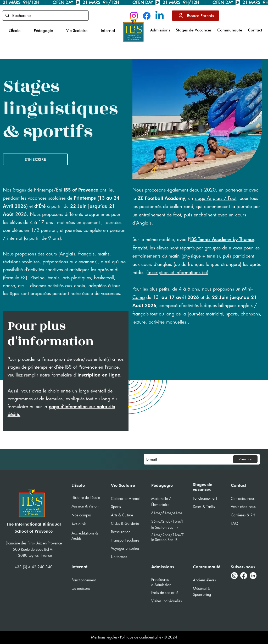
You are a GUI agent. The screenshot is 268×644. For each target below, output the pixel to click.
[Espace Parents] (196, 16)
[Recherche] (45, 16)
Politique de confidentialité (141, 637)
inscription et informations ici (177, 272)
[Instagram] (134, 16)
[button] (14, 31)
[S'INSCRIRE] (35, 159)
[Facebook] (147, 16)
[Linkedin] (160, 16)
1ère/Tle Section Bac (167, 537)
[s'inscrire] (245, 459)
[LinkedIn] (253, 576)
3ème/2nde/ (162, 535)
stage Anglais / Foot (216, 198)
